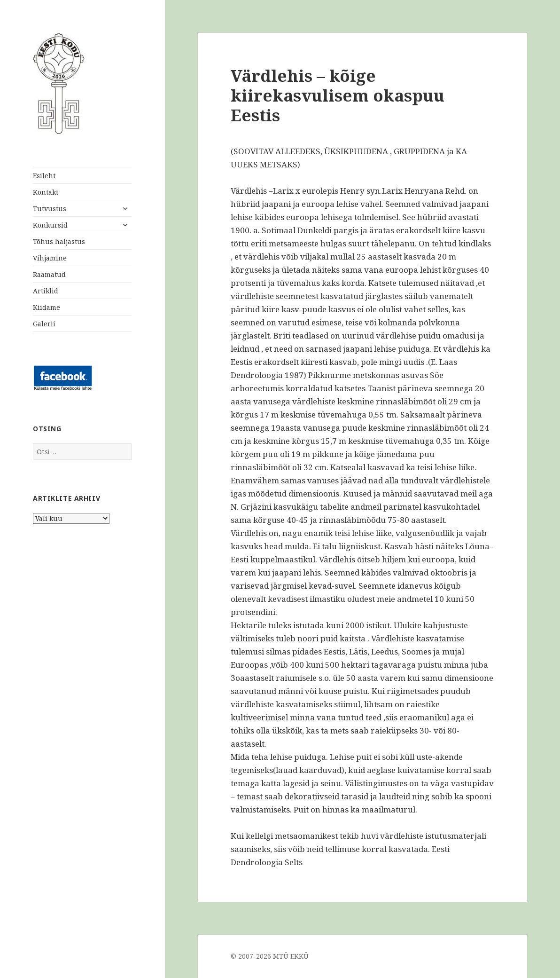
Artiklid (46, 291)
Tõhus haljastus (59, 241)
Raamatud (49, 274)
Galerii (44, 324)
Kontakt (46, 192)
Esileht (44, 176)
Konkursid (50, 225)
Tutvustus (50, 209)
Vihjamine (50, 258)
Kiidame (47, 307)
